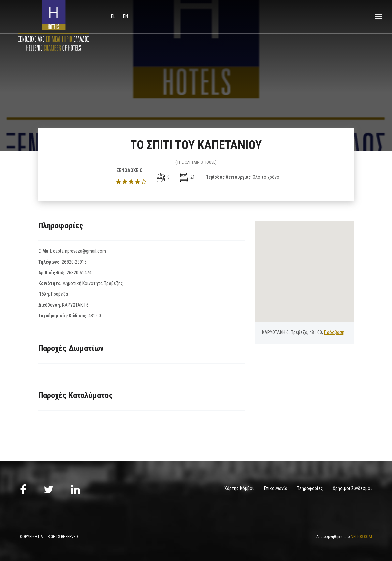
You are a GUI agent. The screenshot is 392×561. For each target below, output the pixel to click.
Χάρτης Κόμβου (239, 488)
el (114, 16)
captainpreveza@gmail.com (80, 251)
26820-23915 (74, 262)
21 (187, 177)
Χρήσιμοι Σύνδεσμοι (352, 488)
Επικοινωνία (276, 488)
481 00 (95, 316)
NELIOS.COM (361, 537)
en (125, 16)
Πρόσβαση (334, 332)
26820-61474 (79, 273)
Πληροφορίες (310, 488)
